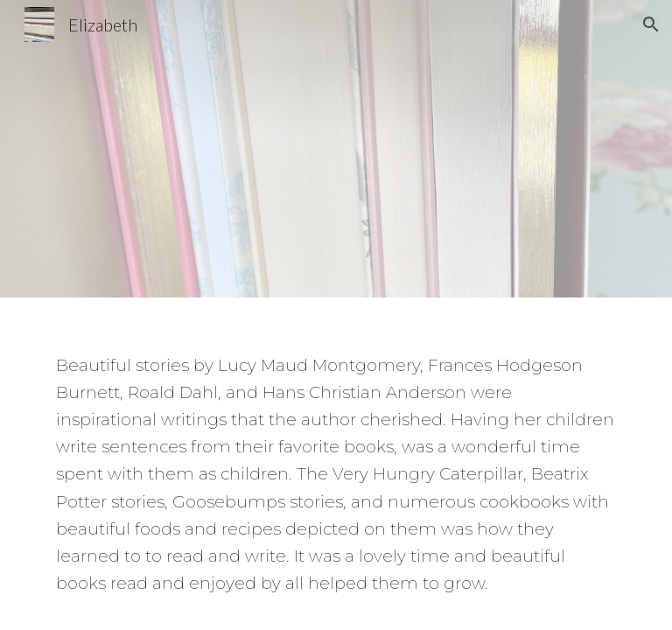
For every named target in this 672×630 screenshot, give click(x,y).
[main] (336, 461)
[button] (651, 24)
